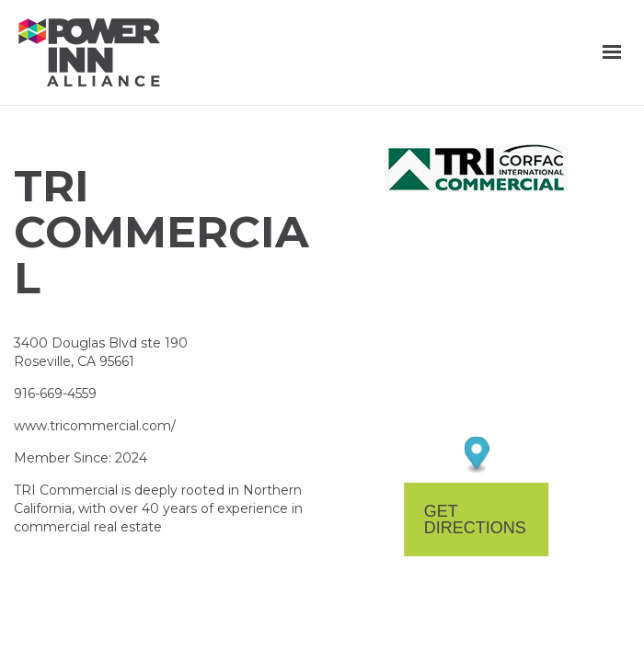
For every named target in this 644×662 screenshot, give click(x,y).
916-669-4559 (55, 394)
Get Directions (475, 519)
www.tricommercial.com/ (95, 426)
